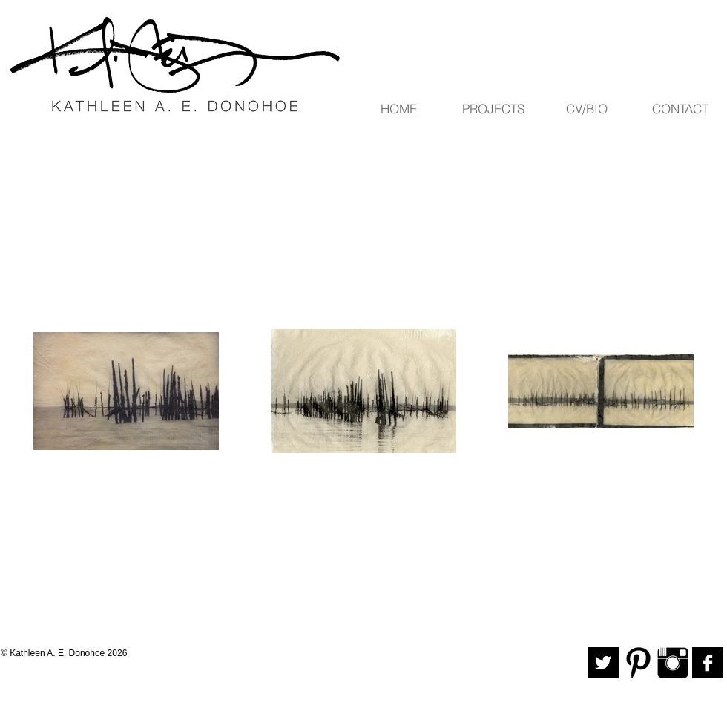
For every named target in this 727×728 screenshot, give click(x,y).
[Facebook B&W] (708, 663)
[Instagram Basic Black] (673, 663)
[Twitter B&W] (603, 663)
